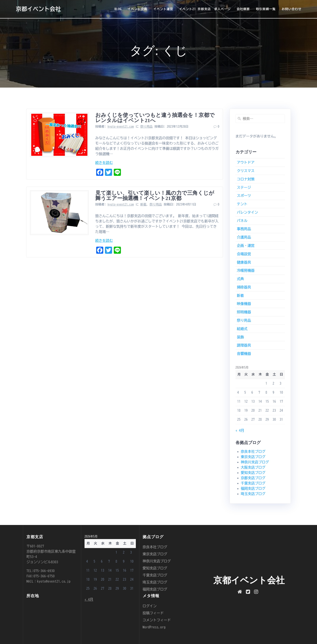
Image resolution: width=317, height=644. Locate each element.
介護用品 (244, 237)
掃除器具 (244, 287)
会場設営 (244, 254)
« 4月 (240, 430)
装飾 (240, 337)
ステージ (244, 187)
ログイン (150, 606)
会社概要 (243, 9)
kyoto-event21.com (121, 127)
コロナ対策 (246, 179)
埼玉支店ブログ (253, 494)
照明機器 (244, 312)
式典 (240, 279)
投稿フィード (153, 613)
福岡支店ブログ (253, 488)
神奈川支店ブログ (255, 462)
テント (242, 204)
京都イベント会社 (38, 9)
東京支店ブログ (253, 457)
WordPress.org (154, 627)
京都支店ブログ (253, 478)
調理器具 (244, 345)
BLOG (118, 9)
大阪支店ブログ (253, 467)
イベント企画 (137, 9)
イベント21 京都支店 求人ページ (205, 9)
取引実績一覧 (266, 9)
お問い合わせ (291, 9)
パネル (242, 221)
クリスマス (246, 171)
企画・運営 (246, 246)
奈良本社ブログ (253, 451)
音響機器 (244, 354)
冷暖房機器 (246, 270)
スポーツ (244, 196)
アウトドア (246, 162)
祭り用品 (146, 127)
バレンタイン (247, 212)
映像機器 (244, 304)
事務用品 (244, 229)
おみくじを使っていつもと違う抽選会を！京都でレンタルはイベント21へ (155, 118)
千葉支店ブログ (253, 483)
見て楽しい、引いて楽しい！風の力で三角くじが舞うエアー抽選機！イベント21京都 (155, 196)
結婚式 (242, 329)
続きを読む (104, 163)
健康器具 (244, 262)
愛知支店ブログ (253, 473)
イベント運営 (163, 9)
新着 (143, 204)
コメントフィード (157, 620)
